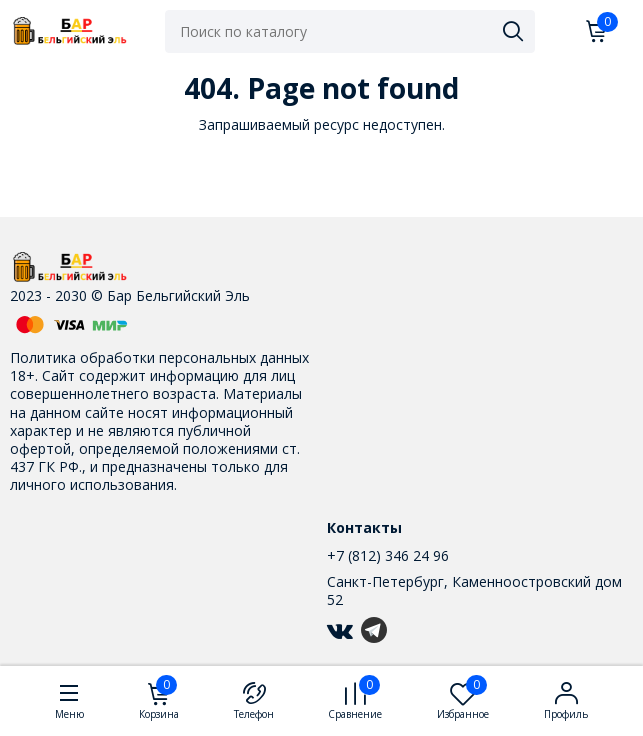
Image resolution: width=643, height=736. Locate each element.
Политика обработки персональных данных (159, 357)
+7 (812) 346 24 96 (388, 555)
